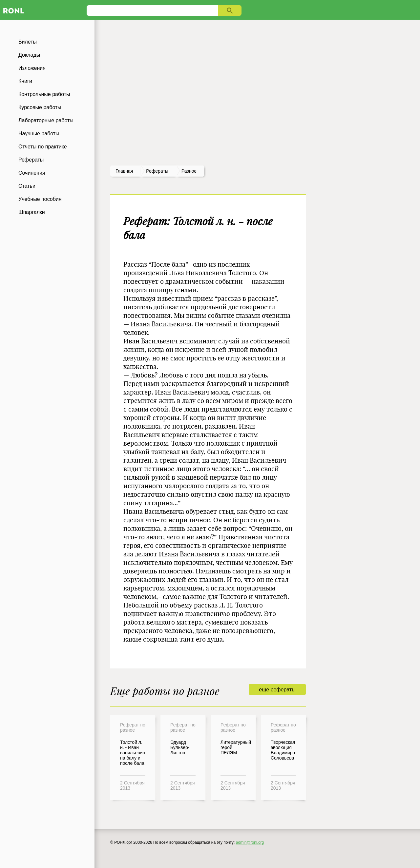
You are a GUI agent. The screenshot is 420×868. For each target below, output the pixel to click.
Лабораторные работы (46, 120)
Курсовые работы (40, 107)
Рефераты (31, 160)
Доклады (29, 55)
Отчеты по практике (43, 147)
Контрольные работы (44, 94)
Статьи (27, 186)
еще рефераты (277, 690)
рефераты (157, 171)
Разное (189, 171)
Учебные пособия (40, 199)
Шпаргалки (32, 212)
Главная (124, 171)
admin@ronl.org (250, 842)
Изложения (32, 68)
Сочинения (32, 173)
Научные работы (39, 134)
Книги (25, 81)
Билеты (28, 42)
